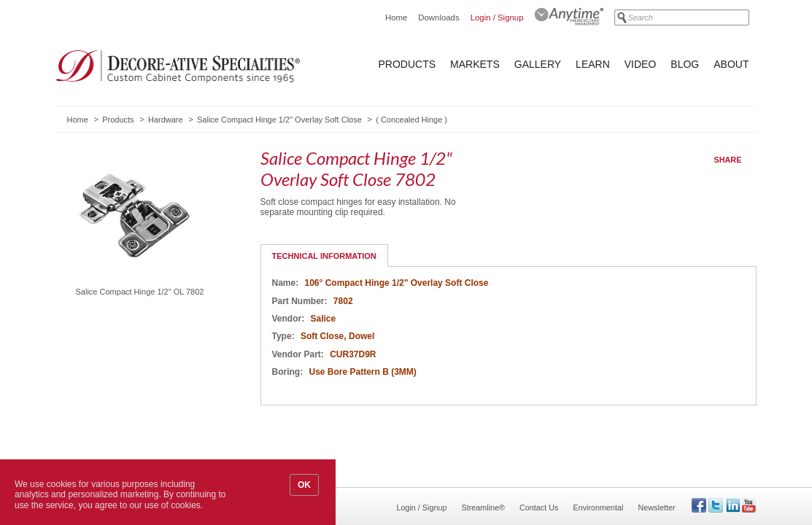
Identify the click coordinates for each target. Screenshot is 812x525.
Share (728, 160)
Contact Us (539, 507)
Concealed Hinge (411, 120)
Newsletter (656, 507)
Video (641, 64)
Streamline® (484, 507)
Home (396, 17)
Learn (593, 64)
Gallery (538, 64)
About (731, 64)
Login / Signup (497, 17)
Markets (475, 64)
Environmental (598, 507)
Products (407, 64)
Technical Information (324, 256)
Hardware (166, 120)
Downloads (438, 17)
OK (304, 485)
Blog (685, 64)
